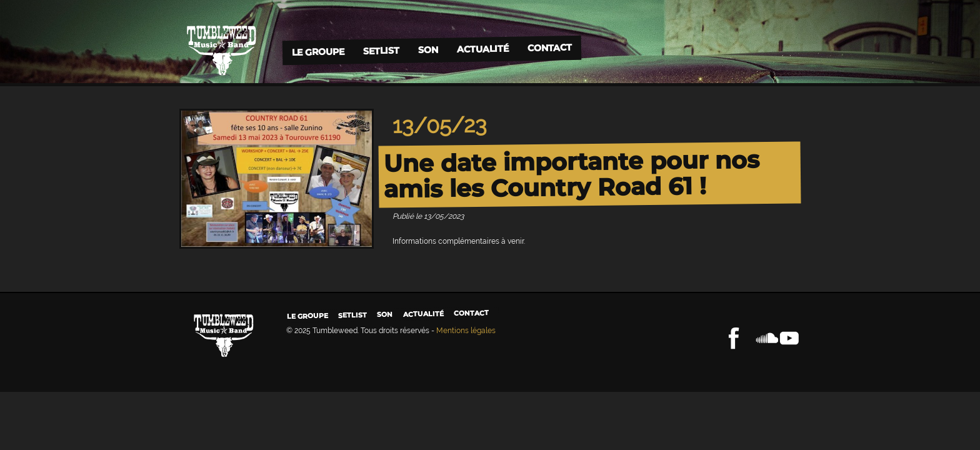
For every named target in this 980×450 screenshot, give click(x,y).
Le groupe (317, 52)
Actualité (482, 48)
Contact (549, 48)
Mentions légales (466, 331)
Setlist (381, 51)
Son (427, 50)
